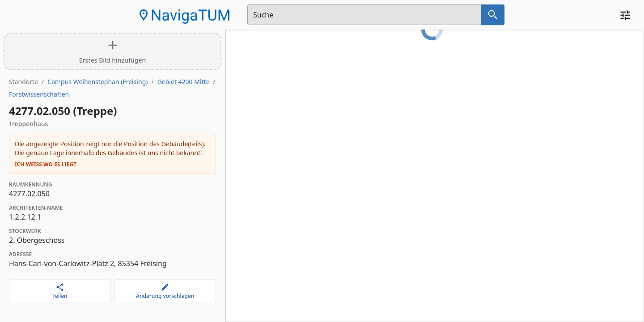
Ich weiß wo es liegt (46, 165)
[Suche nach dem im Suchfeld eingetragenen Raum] (493, 15)
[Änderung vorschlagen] (165, 291)
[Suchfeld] (364, 15)
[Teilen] (60, 291)
